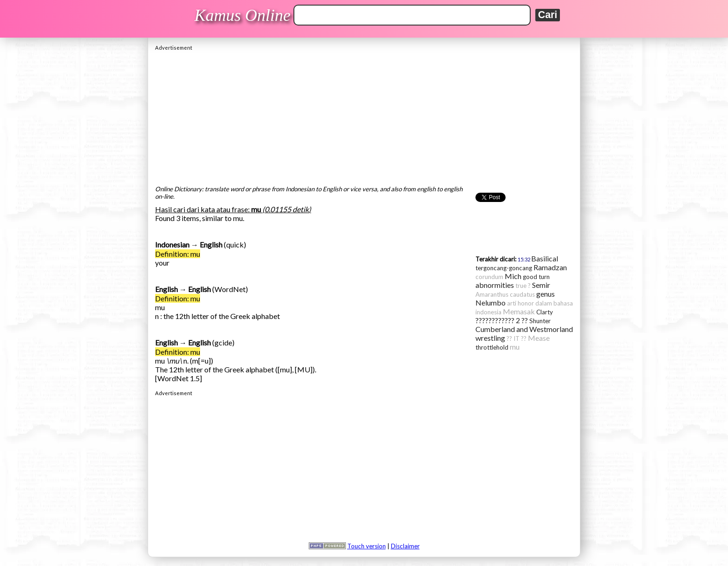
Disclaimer (405, 546)
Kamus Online (243, 15)
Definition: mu (178, 254)
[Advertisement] (364, 116)
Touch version (367, 546)
